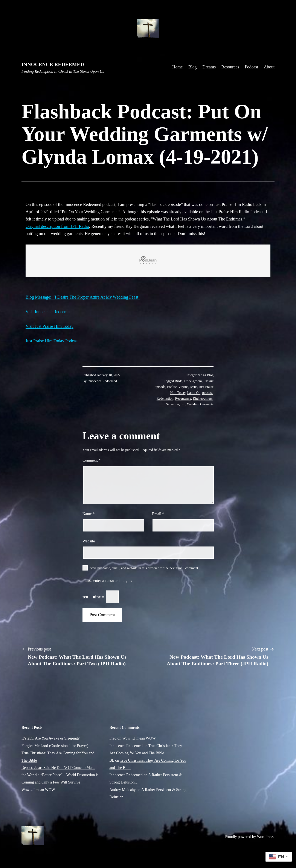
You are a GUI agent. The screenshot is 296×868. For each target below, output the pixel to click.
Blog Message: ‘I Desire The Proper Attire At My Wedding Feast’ (83, 297)
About (269, 67)
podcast (207, 393)
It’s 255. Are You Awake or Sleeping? (50, 738)
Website (89, 541)
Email (158, 514)
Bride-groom (193, 381)
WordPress (265, 837)
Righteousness (203, 398)
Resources (230, 67)
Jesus (194, 387)
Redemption (165, 398)
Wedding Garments (200, 404)
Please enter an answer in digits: (107, 581)
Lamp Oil (194, 393)
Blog (193, 67)
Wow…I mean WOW (38, 790)
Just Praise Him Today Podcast (52, 341)
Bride (179, 381)
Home (178, 67)
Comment (92, 460)
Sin (183, 404)
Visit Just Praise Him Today (50, 326)
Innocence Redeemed (53, 64)
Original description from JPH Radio (57, 226)
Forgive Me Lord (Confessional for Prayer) (55, 746)
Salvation (172, 404)
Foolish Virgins (178, 387)
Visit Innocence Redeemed (49, 312)
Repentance (183, 398)
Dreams (209, 67)
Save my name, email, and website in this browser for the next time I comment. (144, 568)
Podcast (251, 67)
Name (88, 514)
